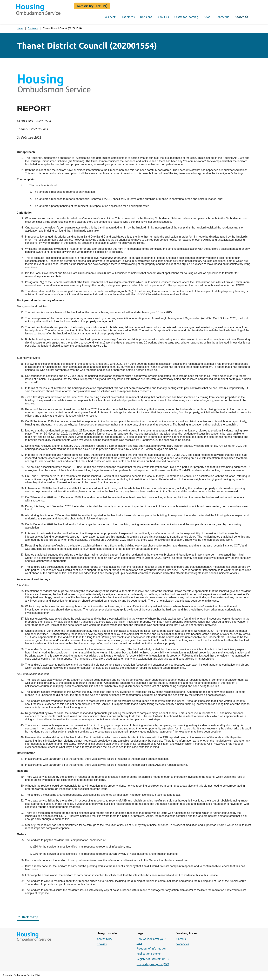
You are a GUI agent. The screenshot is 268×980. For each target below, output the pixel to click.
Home (20, 28)
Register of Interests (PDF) (153, 959)
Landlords (128, 17)
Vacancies (183, 944)
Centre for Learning (186, 17)
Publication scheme (149, 954)
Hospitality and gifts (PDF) (153, 964)
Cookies (102, 944)
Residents (110, 17)
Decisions (146, 17)
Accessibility (104, 939)
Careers (181, 939)
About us (163, 17)
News (207, 17)
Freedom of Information (152, 949)
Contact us (222, 17)
